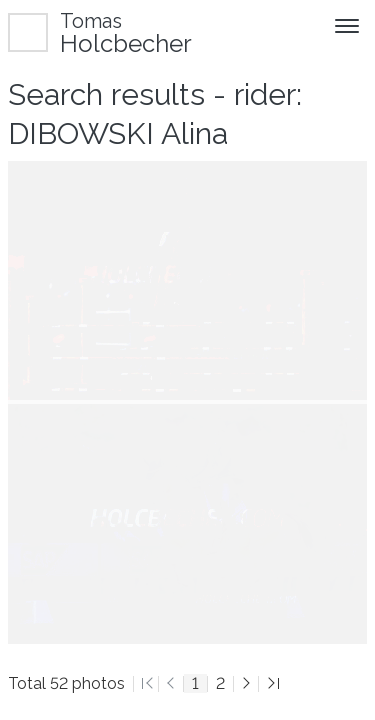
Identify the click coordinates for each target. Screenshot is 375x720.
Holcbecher (126, 32)
